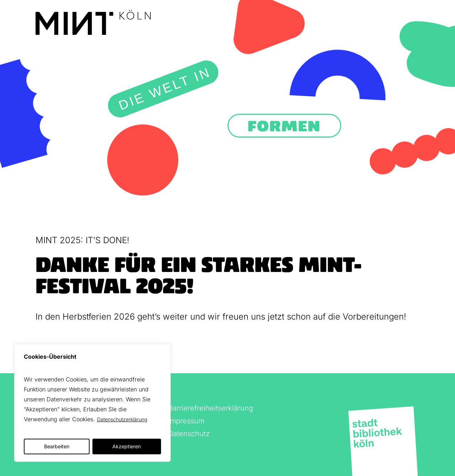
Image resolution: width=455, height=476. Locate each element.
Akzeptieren (127, 446)
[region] (92, 403)
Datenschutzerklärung (122, 419)
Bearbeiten (57, 446)
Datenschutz (189, 434)
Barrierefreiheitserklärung (211, 408)
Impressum (186, 421)
